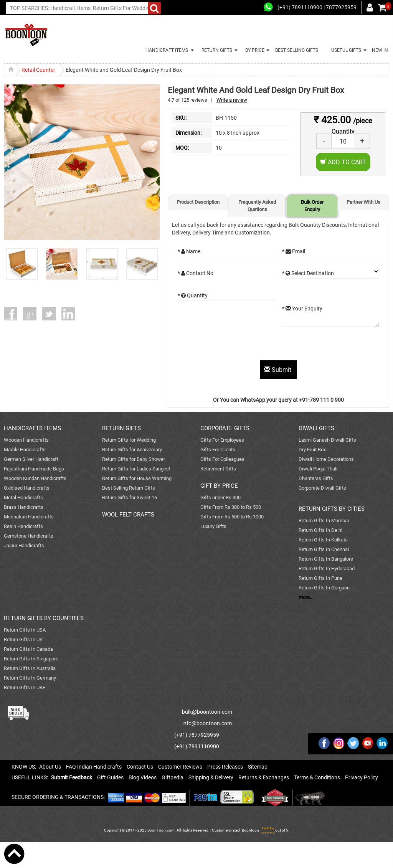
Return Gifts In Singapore (31, 659)
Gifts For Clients (218, 450)
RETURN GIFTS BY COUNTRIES (44, 618)
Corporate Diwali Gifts (322, 488)
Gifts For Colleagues (222, 459)
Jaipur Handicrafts (24, 545)
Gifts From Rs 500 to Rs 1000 (232, 517)
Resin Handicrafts (23, 526)
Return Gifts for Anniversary (132, 450)
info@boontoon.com (207, 723)
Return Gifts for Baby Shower (134, 459)
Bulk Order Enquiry (312, 206)
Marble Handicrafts (25, 450)
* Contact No (196, 273)
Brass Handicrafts (24, 507)
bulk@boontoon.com (207, 712)
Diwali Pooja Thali (318, 469)
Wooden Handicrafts (26, 440)
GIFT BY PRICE (219, 486)
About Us (50, 767)
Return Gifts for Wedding (129, 440)
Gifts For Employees (222, 440)
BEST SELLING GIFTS (297, 50)
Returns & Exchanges (264, 777)
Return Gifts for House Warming (137, 478)
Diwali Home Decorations (326, 459)
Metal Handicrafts (23, 498)
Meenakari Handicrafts (29, 517)
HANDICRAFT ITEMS (166, 50)
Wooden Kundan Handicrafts (35, 478)
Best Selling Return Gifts (129, 488)
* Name (189, 251)
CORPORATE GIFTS (225, 428)
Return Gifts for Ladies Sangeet (136, 469)
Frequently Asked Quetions (257, 206)
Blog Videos (143, 777)
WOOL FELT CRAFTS (128, 515)
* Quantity (193, 295)
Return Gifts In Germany (30, 678)
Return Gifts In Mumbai (324, 521)
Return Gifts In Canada (28, 649)
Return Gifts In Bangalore (326, 559)
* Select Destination (308, 273)
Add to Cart (343, 162)
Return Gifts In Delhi (320, 530)
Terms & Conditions (317, 777)
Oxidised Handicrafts (27, 488)
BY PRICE (254, 50)
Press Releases (225, 767)
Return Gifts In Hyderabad (327, 568)
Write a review (232, 100)
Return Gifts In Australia (30, 668)
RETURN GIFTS (216, 50)
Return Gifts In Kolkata (323, 540)
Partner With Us (363, 202)
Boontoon (250, 830)
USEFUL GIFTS (345, 50)
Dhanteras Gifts (316, 478)
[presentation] (236, 345)
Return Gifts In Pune (320, 578)
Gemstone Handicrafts (29, 536)
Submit (278, 370)
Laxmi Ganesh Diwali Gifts (327, 440)
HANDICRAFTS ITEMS (32, 428)
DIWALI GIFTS (316, 428)
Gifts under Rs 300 (220, 498)
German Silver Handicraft (31, 459)
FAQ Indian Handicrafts (94, 767)
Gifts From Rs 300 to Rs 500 (231, 507)
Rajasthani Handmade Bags (34, 469)
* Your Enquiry (302, 309)
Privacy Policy (362, 777)
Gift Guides (110, 777)
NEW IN (380, 50)
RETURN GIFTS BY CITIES (332, 509)
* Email (294, 251)
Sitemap (258, 767)
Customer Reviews (180, 767)
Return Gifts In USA (25, 630)
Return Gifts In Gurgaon (324, 588)
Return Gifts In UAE (25, 687)
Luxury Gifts (213, 526)
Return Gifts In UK (23, 639)
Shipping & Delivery (211, 777)
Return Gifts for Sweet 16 (130, 498)
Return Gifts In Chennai (324, 549)
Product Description (198, 202)
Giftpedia (173, 777)
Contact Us (140, 767)
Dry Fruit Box (312, 450)
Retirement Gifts (218, 469)
